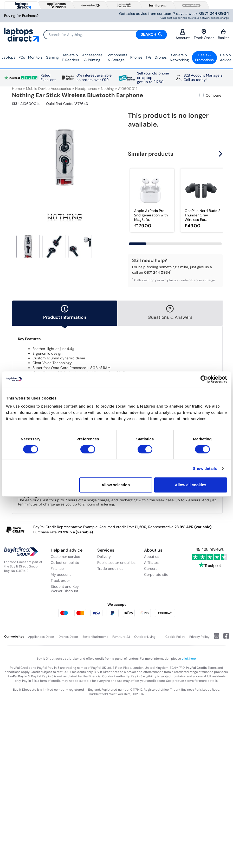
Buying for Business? (21, 16)
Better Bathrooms (95, 637)
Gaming (52, 57)
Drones (161, 57)
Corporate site (156, 574)
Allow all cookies (190, 485)
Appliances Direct (41, 637)
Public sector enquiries (116, 563)
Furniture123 (121, 637)
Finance (57, 569)
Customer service (65, 557)
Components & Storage (116, 58)
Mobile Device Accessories (48, 89)
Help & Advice (226, 58)
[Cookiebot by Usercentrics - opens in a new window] (204, 379)
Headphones (86, 89)
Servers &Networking (179, 58)
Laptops (8, 57)
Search (151, 34)
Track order (60, 580)
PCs (22, 57)
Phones (136, 57)
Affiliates (151, 563)
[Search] (105, 35)
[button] (221, 154)
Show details (205, 468)
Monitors (35, 57)
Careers (151, 569)
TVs (149, 57)
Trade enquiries (110, 569)
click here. (189, 659)
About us (152, 557)
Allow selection (116, 485)
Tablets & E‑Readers (70, 58)
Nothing (107, 89)
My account (61, 574)
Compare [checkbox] (213, 95)
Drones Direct (68, 637)
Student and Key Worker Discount (65, 589)
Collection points (65, 563)
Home (17, 89)
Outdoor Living (145, 637)
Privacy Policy (199, 637)
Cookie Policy (175, 637)
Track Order (204, 35)
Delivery (104, 557)
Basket (223, 35)
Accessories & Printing (92, 58)
